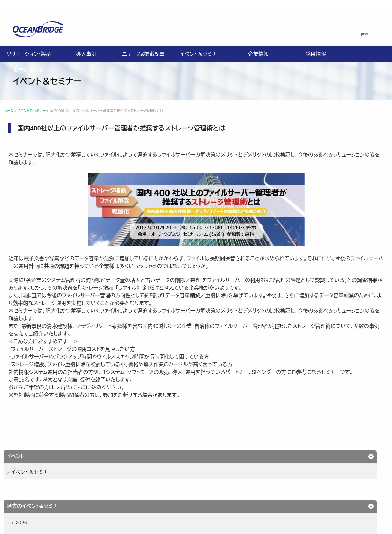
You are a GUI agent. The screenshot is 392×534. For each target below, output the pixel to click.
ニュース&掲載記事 (143, 41)
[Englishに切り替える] (362, 21)
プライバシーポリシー (129, 472)
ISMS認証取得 (281, 472)
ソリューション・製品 (29, 41)
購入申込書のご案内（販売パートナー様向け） (216, 479)
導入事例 (86, 41)
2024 (30, 213)
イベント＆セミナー (201, 41)
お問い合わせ (29, 57)
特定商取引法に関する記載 (135, 479)
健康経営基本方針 (239, 472)
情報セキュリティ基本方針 (185, 472)
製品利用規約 (283, 479)
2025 (30, 198)
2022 (30, 242)
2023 (30, 227)
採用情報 (316, 41)
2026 (30, 183)
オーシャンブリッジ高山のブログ (140, 487)
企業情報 (258, 41)
